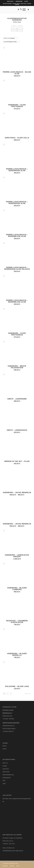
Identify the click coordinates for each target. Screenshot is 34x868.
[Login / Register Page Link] (18, 10)
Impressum (6, 769)
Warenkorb (19, 1)
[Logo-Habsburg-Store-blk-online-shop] (14, 10)
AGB (4, 781)
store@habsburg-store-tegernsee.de (13, 851)
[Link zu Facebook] (30, 863)
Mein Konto (10, 1)
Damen (5, 746)
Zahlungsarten (7, 778)
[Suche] (20, 10)
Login (4, 783)
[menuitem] (10, 1)
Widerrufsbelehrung (8, 775)
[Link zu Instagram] (27, 863)
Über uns (5, 763)
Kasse (26, 1)
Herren (4, 749)
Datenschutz (6, 772)
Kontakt (5, 766)
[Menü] (24, 10)
